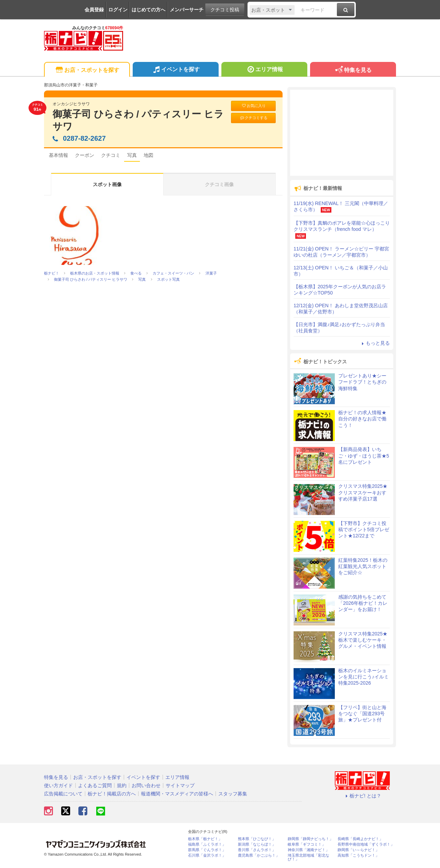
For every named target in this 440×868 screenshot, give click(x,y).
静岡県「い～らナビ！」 (358, 850)
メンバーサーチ (187, 10)
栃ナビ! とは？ (362, 796)
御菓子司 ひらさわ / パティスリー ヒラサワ (138, 120)
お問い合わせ (146, 785)
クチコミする (254, 118)
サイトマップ (180, 785)
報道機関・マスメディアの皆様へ (177, 794)
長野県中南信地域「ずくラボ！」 (366, 844)
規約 (122, 785)
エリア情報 (264, 70)
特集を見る (353, 70)
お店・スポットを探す (87, 70)
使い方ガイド (58, 785)
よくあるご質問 (95, 785)
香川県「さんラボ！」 (257, 850)
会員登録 (94, 10)
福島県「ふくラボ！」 (207, 844)
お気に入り (253, 106)
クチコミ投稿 (225, 10)
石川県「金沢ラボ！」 (207, 855)
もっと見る (375, 343)
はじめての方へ (148, 10)
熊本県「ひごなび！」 (257, 839)
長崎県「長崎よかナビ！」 (360, 839)
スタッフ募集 (233, 794)
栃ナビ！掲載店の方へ (112, 794)
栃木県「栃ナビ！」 (205, 839)
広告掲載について (63, 794)
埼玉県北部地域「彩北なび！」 (309, 857)
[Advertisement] (342, 133)
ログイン (118, 10)
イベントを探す (175, 70)
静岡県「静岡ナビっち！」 (310, 839)
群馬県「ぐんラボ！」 (207, 850)
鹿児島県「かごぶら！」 (259, 855)
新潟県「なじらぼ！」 (257, 844)
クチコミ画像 (219, 184)
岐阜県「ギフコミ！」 (307, 844)
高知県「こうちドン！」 (358, 855)
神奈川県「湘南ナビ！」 (309, 850)
